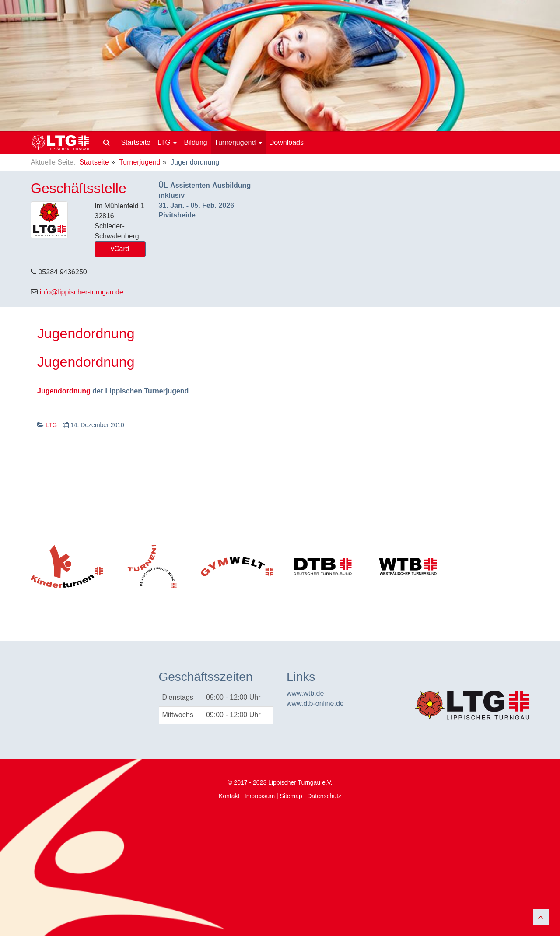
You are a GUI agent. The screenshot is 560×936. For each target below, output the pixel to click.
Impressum (260, 796)
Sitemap (291, 796)
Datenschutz (324, 796)
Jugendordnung (86, 362)
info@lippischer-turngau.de (81, 292)
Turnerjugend (238, 142)
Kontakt (229, 796)
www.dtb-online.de (315, 703)
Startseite (136, 142)
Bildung (195, 142)
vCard (120, 249)
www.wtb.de (305, 693)
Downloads (286, 142)
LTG (167, 142)
